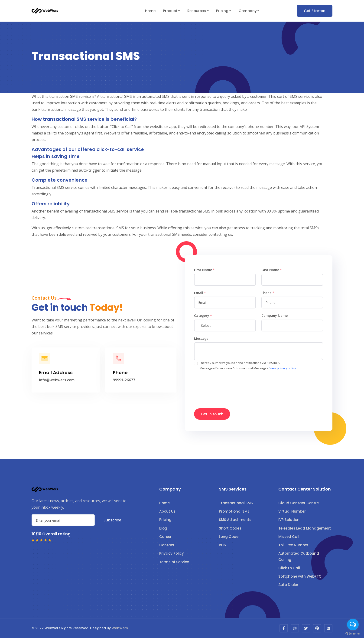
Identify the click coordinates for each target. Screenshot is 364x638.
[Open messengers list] (353, 625)
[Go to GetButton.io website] (353, 633)
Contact (167, 545)
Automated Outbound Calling (299, 556)
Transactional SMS (236, 503)
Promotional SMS (234, 511)
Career (165, 537)
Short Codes (230, 528)
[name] (225, 280)
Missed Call (289, 537)
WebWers (120, 628)
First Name (204, 270)
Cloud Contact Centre (299, 503)
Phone (268, 293)
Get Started (315, 11)
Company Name (275, 316)
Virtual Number (292, 511)
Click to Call (289, 568)
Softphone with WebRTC (300, 576)
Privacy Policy (172, 553)
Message (201, 339)
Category (203, 316)
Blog (163, 528)
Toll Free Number (293, 545)
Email (200, 293)
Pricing (165, 520)
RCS (222, 545)
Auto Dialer (288, 585)
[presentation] (229, 387)
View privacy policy (283, 368)
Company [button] (248, 11)
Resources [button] (197, 11)
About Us (167, 511)
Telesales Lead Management (305, 528)
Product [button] (170, 11)
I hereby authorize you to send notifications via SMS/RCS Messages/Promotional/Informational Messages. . (248, 365)
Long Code (229, 537)
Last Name (272, 270)
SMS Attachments (235, 520)
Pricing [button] (222, 11)
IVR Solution (289, 520)
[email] (225, 303)
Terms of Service (174, 562)
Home (150, 11)
